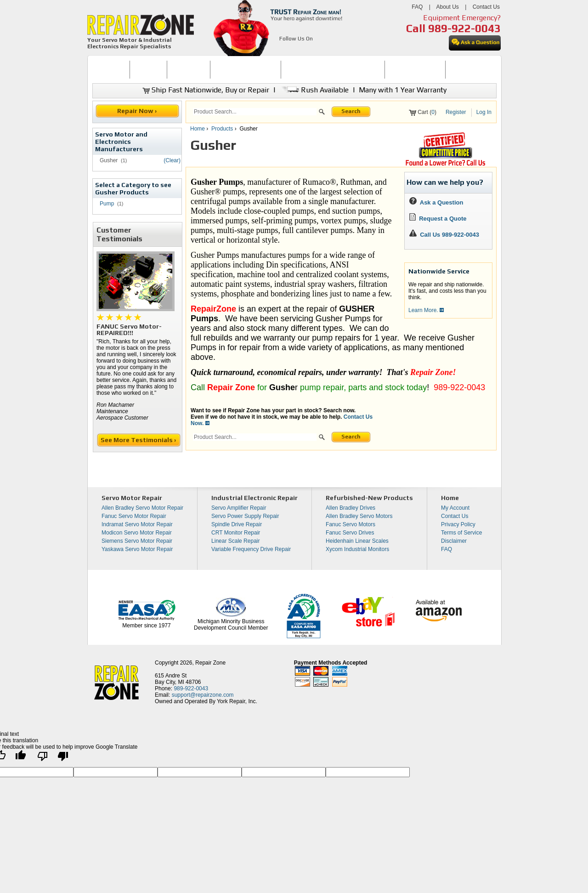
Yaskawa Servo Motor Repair (137, 549)
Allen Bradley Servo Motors (359, 516)
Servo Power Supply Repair (245, 516)
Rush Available (314, 90)
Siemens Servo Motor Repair (137, 541)
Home (198, 129)
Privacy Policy (458, 524)
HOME (111, 69)
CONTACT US (467, 69)
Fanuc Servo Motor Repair (134, 516)
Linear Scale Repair (235, 541)
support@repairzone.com (203, 695)
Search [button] (351, 111)
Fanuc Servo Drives (350, 533)
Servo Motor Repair (132, 498)
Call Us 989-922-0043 (449, 235)
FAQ (417, 7)
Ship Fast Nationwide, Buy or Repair (206, 90)
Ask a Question (436, 202)
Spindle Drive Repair (237, 524)
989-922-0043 (464, 28)
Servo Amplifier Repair (239, 508)
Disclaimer (454, 541)
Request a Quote (438, 219)
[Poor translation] (53, 759)
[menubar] (290, 70)
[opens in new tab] (285, 50)
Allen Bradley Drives (351, 508)
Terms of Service (461, 533)
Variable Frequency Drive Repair (251, 549)
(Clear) (172, 160)
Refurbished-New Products (369, 498)
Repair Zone (210, 663)
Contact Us (486, 7)
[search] (255, 112)
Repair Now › (138, 111)
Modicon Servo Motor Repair (137, 533)
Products (222, 129)
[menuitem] (111, 70)
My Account (455, 508)
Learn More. (426, 310)
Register (456, 112)
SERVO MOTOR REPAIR (246, 69)
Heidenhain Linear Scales (357, 541)
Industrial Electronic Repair (254, 498)
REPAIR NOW (189, 69)
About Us (447, 7)
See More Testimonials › (139, 440)
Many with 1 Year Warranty (403, 90)
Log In (484, 112)
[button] (322, 113)
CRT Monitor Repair (236, 533)
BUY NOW (148, 69)
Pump (107, 204)
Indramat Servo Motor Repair (137, 524)
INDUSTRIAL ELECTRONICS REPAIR (333, 69)
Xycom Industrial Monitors (357, 549)
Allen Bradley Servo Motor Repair (142, 508)
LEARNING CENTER (415, 69)
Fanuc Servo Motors (351, 524)
